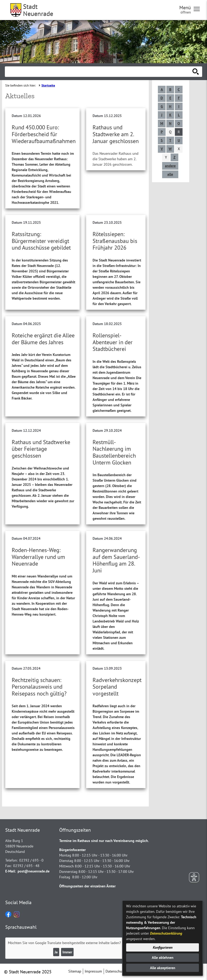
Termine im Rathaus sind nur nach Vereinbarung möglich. (104, 841)
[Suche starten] (196, 72)
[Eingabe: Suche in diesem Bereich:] (99, 72)
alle (170, 174)
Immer (67, 952)
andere (170, 166)
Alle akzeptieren (163, 968)
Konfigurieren (163, 947)
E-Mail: (11, 871)
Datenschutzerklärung (166, 933)
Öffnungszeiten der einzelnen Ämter (87, 886)
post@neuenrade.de (34, 871)
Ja (56, 952)
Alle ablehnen (163, 958)
